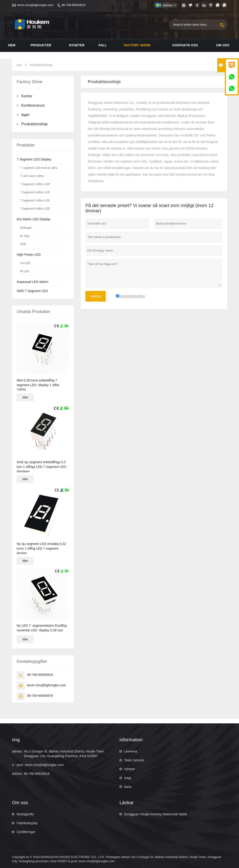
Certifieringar (26, 832)
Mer (25, 397)
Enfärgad (26, 228)
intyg (128, 778)
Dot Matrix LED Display (33, 219)
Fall (103, 45)
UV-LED (25, 263)
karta (128, 787)
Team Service (134, 760)
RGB (23, 244)
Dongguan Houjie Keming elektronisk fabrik (155, 814)
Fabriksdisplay (27, 823)
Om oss (223, 45)
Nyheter (77, 45)
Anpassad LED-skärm (32, 282)
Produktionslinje (34, 124)
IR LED (25, 271)
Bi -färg (25, 236)
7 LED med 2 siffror (32, 176)
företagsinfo (25, 814)
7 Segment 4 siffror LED (35, 192)
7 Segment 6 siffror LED (35, 209)
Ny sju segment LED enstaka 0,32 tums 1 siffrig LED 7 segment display (41, 548)
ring (16, 740)
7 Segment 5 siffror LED (35, 201)
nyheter (130, 769)
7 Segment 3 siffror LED (35, 184)
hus (19, 65)
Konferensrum (33, 105)
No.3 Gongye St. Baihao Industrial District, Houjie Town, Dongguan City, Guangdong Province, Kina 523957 (64, 754)
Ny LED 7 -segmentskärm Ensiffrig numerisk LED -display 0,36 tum (42, 628)
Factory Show (137, 45)
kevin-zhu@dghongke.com (35, 5)
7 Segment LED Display (34, 159)
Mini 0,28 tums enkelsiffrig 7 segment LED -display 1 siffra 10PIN (38, 385)
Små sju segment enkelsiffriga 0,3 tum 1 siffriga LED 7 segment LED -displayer (42, 467)
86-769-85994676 (40, 696)
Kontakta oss (185, 45)
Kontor (27, 96)
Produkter (41, 45)
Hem (12, 45)
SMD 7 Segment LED (32, 291)
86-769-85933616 (74, 5)
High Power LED (29, 255)
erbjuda (96, 296)
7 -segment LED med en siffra (39, 168)
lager (25, 115)
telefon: (17, 774)
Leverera (131, 751)
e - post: (18, 765)
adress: (17, 751)
